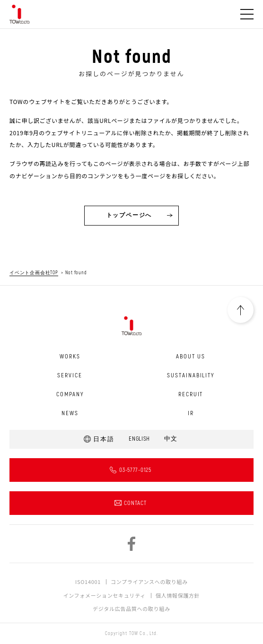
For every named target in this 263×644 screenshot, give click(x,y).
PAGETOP (241, 310)
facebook (131, 544)
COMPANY (70, 394)
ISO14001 (88, 582)
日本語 (104, 439)
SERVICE (70, 375)
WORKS (70, 357)
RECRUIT (191, 394)
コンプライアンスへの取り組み (149, 582)
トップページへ (129, 215)
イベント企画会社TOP (34, 273)
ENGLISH (139, 439)
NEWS (70, 413)
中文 (171, 439)
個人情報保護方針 (178, 595)
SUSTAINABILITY (191, 375)
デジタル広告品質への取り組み (131, 609)
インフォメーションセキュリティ (104, 595)
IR (191, 413)
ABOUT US (191, 357)
